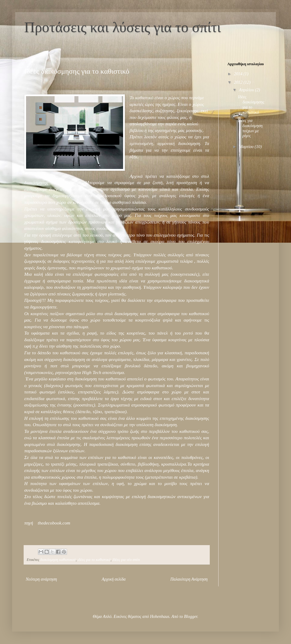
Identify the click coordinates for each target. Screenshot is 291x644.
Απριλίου (247, 90)
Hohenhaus (160, 617)
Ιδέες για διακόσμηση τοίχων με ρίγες (250, 128)
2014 (239, 74)
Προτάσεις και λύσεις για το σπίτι (123, 27)
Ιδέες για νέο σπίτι (126, 560)
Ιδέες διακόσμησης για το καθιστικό (251, 105)
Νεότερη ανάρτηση (41, 579)
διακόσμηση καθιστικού (58, 560)
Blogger (191, 617)
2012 (239, 82)
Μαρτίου (247, 147)
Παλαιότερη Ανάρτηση (189, 579)
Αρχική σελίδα (114, 579)
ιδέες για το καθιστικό (94, 560)
